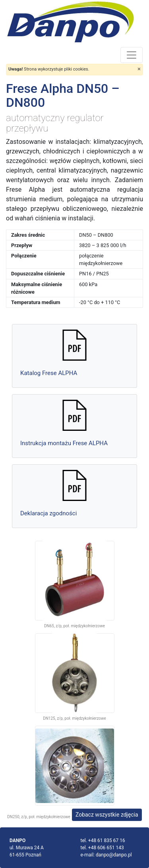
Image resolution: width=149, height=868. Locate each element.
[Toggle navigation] (132, 55)
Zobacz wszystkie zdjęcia (107, 815)
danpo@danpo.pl (114, 855)
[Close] (139, 69)
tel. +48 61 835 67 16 (103, 841)
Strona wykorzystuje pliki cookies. (49, 69)
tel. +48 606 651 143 (102, 848)
